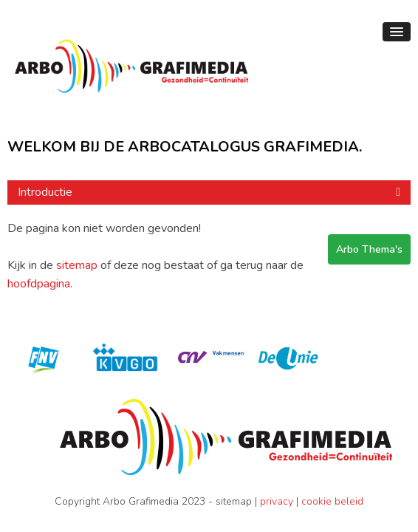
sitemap (77, 265)
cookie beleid (332, 501)
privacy (277, 501)
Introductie (45, 192)
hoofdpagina (39, 284)
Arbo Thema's (369, 249)
